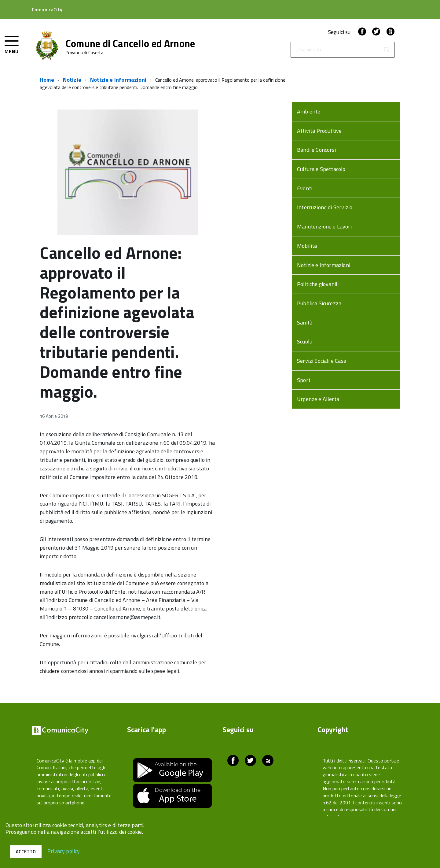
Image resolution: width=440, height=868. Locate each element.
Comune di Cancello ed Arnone (130, 43)
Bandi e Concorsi (316, 150)
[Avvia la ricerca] (387, 50)
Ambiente (309, 111)
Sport (304, 380)
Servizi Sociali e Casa (322, 361)
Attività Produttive (319, 131)
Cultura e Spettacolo (321, 169)
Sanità (305, 323)
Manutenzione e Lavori (324, 226)
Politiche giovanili (318, 284)
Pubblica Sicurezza (319, 303)
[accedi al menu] (12, 44)
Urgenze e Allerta (318, 399)
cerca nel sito (308, 50)
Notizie (72, 80)
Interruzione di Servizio (325, 207)
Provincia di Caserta (84, 53)
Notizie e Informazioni (118, 80)
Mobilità (307, 246)
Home (47, 80)
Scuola (305, 341)
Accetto (26, 852)
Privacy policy (64, 851)
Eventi (305, 188)
